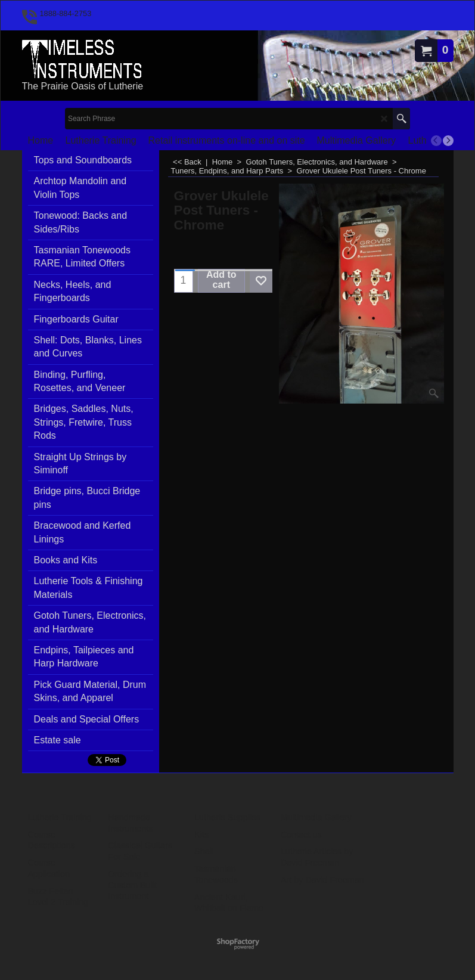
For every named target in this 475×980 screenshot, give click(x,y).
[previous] (436, 141)
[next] (448, 141)
